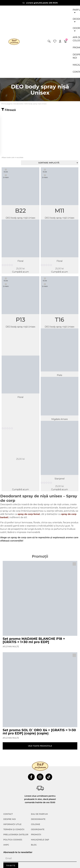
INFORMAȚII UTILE (12, 824)
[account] (60, 41)
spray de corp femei (29, 514)
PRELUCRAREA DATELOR (16, 835)
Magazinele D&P (40, 840)
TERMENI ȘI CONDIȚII (14, 829)
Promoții (36, 835)
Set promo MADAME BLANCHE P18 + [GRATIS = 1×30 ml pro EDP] (34, 640)
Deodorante (18, 104)
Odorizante (38, 829)
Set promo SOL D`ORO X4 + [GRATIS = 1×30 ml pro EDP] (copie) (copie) (39, 732)
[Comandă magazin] (50, 163)
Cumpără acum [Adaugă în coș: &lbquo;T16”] (60, 489)
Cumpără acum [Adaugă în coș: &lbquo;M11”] (60, 272)
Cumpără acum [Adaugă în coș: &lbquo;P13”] (20, 489)
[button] (49, 41)
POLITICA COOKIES (13, 840)
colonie (35, 824)
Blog (34, 845)
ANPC (6, 845)
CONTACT (8, 814)
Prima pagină (7, 104)
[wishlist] (55, 41)
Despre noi (10, 819)
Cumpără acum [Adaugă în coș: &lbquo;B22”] (20, 272)
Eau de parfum (39, 814)
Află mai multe (11, 647)
